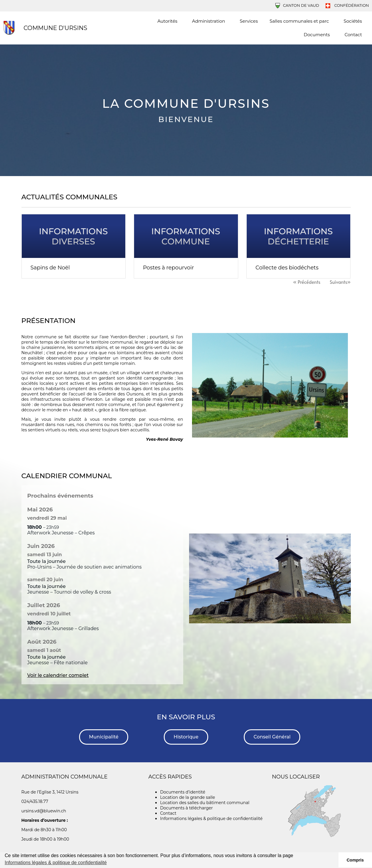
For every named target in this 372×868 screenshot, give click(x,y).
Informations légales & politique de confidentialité (211, 819)
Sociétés (353, 21)
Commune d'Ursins (55, 28)
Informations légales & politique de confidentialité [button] (56, 863)
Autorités (169, 21)
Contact (353, 35)
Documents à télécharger (186, 808)
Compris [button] (355, 860)
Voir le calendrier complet (58, 675)
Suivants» (340, 282)
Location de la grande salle (187, 797)
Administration (210, 21)
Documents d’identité (182, 792)
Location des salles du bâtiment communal (205, 803)
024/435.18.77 (35, 801)
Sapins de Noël (50, 268)
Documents (318, 35)
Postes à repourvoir (168, 268)
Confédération (347, 5)
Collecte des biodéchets (287, 268)
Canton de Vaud (297, 5)
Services (249, 21)
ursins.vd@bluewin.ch (44, 811)
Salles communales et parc (301, 21)
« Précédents (307, 282)
